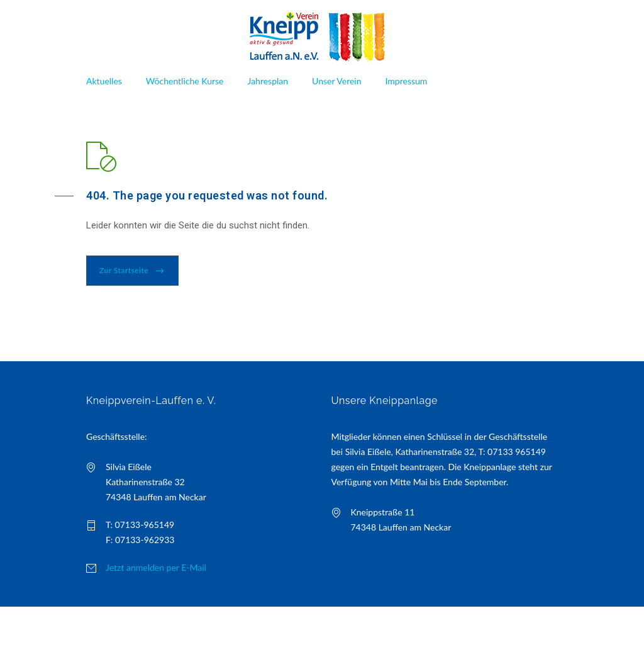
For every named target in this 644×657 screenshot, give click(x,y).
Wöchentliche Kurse (185, 81)
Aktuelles (104, 81)
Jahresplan (268, 81)
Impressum (407, 81)
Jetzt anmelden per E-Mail (156, 567)
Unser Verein (336, 81)
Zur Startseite (124, 270)
